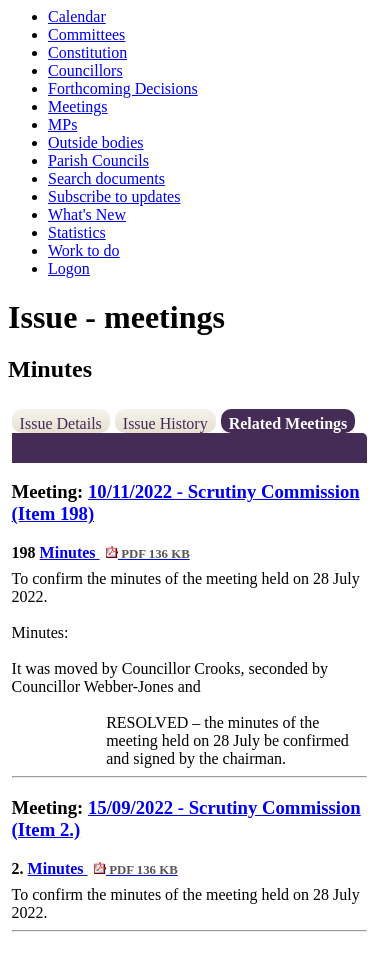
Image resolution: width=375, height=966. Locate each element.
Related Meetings (288, 423)
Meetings (78, 106)
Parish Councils (98, 160)
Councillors (85, 70)
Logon (69, 268)
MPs (62, 124)
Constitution (87, 52)
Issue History (165, 423)
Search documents (106, 178)
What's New (87, 214)
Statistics (77, 232)
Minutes (115, 552)
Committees (86, 34)
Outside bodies (96, 142)
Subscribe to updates (114, 196)
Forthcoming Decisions (123, 88)
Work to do (84, 250)
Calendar (77, 16)
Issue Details (61, 423)
